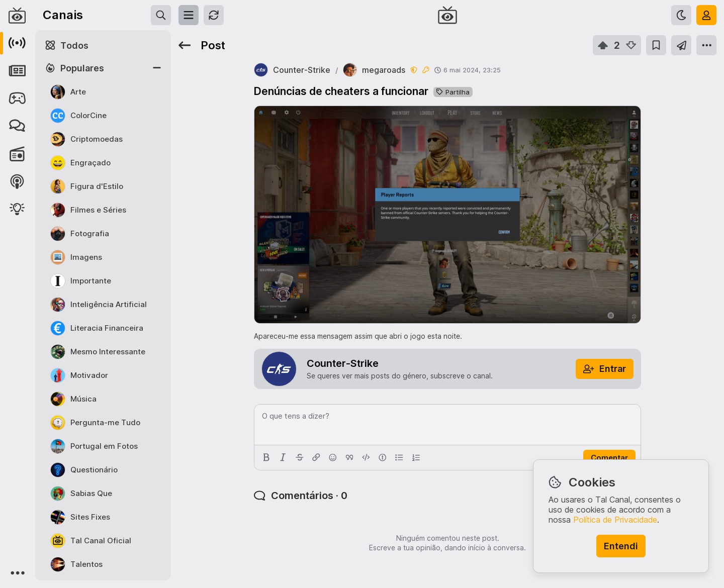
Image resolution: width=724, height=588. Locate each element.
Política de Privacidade (615, 520)
